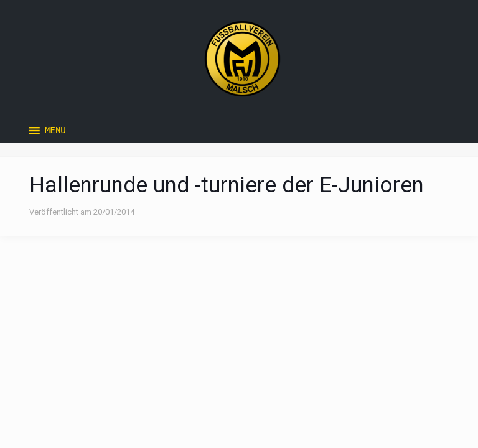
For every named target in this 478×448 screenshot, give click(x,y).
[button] (55, 131)
